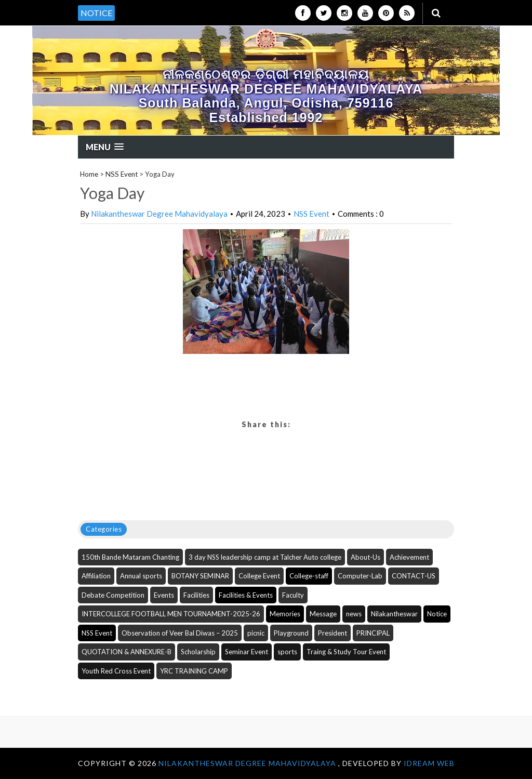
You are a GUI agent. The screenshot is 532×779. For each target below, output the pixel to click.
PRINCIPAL (373, 633)
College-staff (309, 576)
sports (287, 652)
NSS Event (122, 174)
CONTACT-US (414, 576)
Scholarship (198, 652)
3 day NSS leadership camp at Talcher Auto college (265, 557)
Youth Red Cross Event (116, 671)
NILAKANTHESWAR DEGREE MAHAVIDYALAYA (248, 763)
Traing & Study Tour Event (346, 652)
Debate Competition (113, 595)
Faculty (293, 595)
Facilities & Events (246, 595)
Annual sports (141, 576)
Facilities (196, 595)
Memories (285, 614)
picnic (256, 633)
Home (89, 174)
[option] (190, 8)
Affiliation (96, 576)
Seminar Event (247, 652)
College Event (259, 576)
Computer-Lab (360, 576)
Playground (291, 633)
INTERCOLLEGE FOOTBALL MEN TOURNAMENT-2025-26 (171, 614)
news (354, 614)
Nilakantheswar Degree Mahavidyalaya (159, 214)
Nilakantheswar (394, 614)
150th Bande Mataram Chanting (130, 557)
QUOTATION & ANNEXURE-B (127, 652)
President (332, 633)
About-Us (365, 557)
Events (164, 595)
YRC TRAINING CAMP (194, 671)
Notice (437, 614)
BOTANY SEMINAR (200, 576)
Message (323, 614)
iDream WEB (429, 763)
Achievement (409, 557)
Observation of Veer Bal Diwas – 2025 (180, 633)
